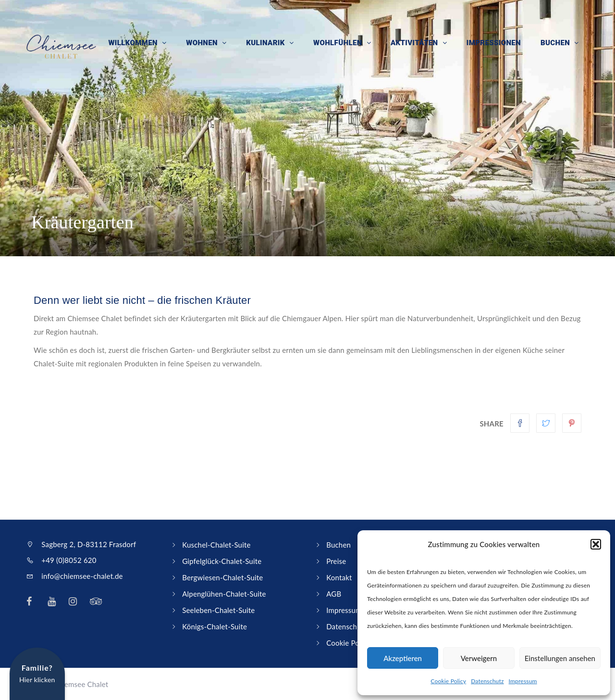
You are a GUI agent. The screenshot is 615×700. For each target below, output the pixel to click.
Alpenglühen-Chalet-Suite (224, 594)
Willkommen (137, 43)
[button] (596, 544)
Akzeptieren (403, 658)
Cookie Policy (448, 681)
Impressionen (494, 43)
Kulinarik (268, 43)
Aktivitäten (416, 43)
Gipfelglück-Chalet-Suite (222, 561)
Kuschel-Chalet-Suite (216, 545)
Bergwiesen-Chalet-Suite (222, 577)
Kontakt (339, 577)
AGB (334, 594)
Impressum (523, 681)
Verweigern (479, 658)
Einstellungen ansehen (560, 658)
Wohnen (205, 43)
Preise (336, 561)
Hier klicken (37, 673)
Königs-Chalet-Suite (215, 626)
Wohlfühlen (340, 43)
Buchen (556, 43)
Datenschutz (487, 681)
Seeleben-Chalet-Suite (218, 610)
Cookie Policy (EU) (356, 643)
